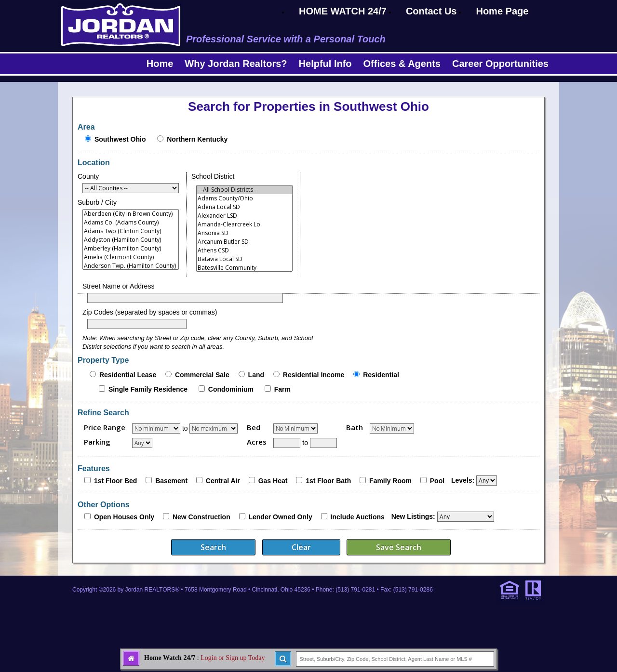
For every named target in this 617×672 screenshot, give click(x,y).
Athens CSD (244, 250)
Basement (171, 481)
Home (160, 64)
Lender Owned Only (280, 517)
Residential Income (314, 375)
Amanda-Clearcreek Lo (244, 224)
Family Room (390, 481)
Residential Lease (128, 375)
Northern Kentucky (197, 139)
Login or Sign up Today (233, 658)
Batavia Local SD (244, 259)
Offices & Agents (402, 64)
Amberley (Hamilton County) (131, 249)
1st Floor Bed (115, 481)
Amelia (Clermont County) (131, 257)
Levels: (463, 480)
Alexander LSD (244, 216)
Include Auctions (358, 517)
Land (256, 375)
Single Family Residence (148, 389)
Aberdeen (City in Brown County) (131, 214)
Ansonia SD (244, 233)
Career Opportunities (500, 64)
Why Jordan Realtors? (236, 64)
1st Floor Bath (328, 481)
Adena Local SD (244, 207)
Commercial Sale (202, 375)
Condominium (231, 389)
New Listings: (413, 516)
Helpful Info (325, 64)
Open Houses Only (124, 517)
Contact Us (431, 11)
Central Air (223, 481)
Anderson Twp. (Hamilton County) (131, 266)
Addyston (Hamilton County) (131, 240)
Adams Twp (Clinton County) (131, 231)
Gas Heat (273, 481)
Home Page (502, 11)
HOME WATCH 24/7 (343, 11)
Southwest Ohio (120, 139)
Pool (437, 481)
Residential (381, 375)
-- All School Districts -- (244, 190)
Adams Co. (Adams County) (131, 223)
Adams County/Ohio (244, 198)
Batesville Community (244, 268)
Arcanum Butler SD (244, 242)
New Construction (201, 517)
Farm (282, 389)
